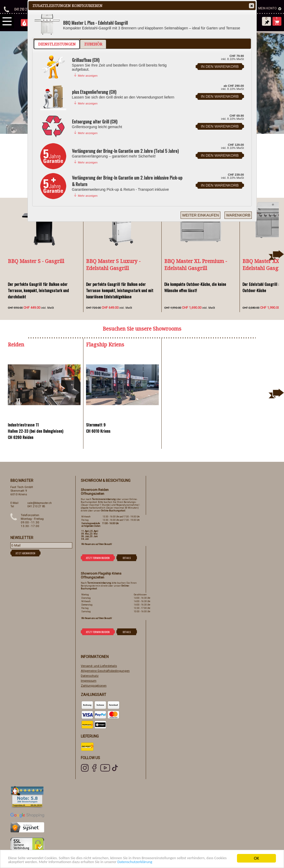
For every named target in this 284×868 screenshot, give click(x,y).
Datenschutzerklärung (175, 862)
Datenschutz (90, 676)
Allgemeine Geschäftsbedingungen (105, 671)
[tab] (57, 44)
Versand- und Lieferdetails (99, 666)
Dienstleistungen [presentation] (57, 44)
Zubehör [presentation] (93, 44)
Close (251, 6)
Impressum (89, 681)
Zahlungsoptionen (94, 686)
